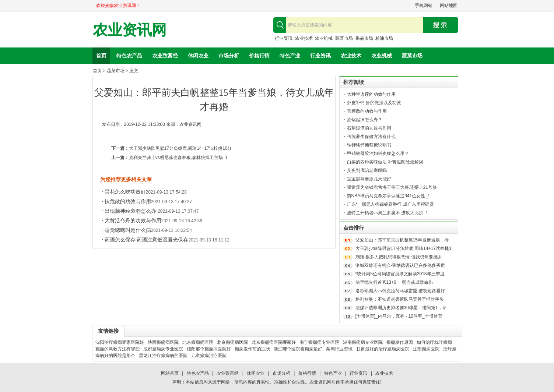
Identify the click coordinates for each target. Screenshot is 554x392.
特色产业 (290, 56)
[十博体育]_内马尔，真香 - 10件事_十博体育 (399, 316)
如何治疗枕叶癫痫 (434, 342)
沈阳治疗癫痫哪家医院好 (120, 342)
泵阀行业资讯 (339, 349)
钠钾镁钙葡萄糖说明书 (369, 145)
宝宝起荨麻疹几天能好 (369, 179)
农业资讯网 (130, 30)
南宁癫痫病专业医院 (319, 342)
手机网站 (424, 6)
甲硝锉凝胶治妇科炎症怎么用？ (378, 153)
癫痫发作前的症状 (252, 349)
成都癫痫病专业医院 (163, 349)
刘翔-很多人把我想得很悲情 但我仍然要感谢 (399, 257)
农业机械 (324, 38)
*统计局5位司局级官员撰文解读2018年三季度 (400, 274)
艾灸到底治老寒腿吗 (367, 170)
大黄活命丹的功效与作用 (133, 220)
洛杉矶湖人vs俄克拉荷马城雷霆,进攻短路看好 (400, 291)
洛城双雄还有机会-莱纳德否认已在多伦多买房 (400, 265)
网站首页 (170, 373)
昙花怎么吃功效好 (125, 192)
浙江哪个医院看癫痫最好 (298, 349)
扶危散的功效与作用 (128, 201)
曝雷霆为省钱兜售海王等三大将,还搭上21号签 (392, 187)
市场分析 (229, 56)
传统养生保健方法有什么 (371, 137)
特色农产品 (129, 56)
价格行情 (259, 56)
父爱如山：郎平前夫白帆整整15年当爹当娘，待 (402, 240)
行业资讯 (284, 38)
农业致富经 (165, 56)
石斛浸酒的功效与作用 (369, 128)
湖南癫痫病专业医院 (363, 342)
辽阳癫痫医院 (426, 349)
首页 (101, 56)
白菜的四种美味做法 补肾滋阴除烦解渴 (385, 162)
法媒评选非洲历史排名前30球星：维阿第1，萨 (401, 308)
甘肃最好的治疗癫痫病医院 (383, 349)
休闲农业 (198, 56)
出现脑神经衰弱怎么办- (131, 211)
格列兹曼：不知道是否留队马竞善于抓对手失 (400, 299)
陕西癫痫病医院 (163, 342)
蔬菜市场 (344, 38)
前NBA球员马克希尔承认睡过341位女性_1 (389, 196)
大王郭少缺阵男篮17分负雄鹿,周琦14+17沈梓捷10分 (180, 148)
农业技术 (304, 38)
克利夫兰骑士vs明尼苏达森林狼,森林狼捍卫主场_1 (178, 158)
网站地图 (449, 6)
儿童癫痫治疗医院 (209, 356)
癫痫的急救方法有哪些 (118, 349)
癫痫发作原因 (400, 342)
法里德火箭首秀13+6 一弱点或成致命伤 (394, 282)
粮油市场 (384, 38)
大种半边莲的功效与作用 (371, 94)
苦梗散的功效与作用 (367, 111)
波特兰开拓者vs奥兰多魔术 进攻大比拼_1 (388, 213)
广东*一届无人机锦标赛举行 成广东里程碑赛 (390, 204)
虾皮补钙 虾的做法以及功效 (374, 103)
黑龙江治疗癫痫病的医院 (163, 356)
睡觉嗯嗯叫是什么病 (128, 230)
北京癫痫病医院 (198, 342)
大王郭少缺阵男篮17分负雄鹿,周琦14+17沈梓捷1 (404, 248)
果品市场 (364, 38)
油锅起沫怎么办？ (365, 120)
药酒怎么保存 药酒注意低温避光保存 (147, 240)
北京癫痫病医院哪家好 (274, 342)
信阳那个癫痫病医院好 (209, 349)
